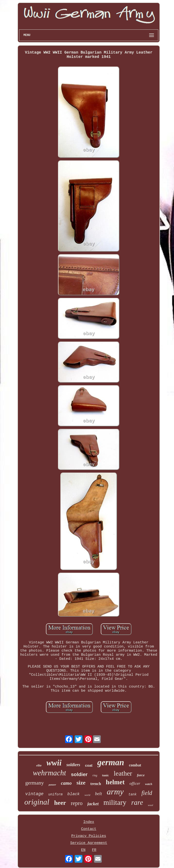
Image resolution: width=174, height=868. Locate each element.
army (115, 792)
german (111, 762)
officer (135, 783)
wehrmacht (50, 773)
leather (123, 773)
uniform (55, 794)
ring (95, 775)
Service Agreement (89, 843)
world (87, 795)
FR (94, 850)
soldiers (73, 765)
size (81, 783)
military (115, 802)
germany (34, 783)
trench (96, 784)
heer (60, 803)
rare (137, 802)
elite (39, 765)
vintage (34, 794)
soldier (79, 774)
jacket (93, 804)
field (147, 793)
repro (77, 803)
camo (66, 783)
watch (149, 784)
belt (98, 794)
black (74, 794)
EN (83, 850)
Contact (89, 829)
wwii (54, 763)
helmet (115, 782)
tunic (105, 775)
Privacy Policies (89, 836)
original (37, 802)
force (141, 775)
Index (89, 822)
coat (89, 765)
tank (133, 794)
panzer (52, 785)
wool (150, 805)
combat (135, 765)
